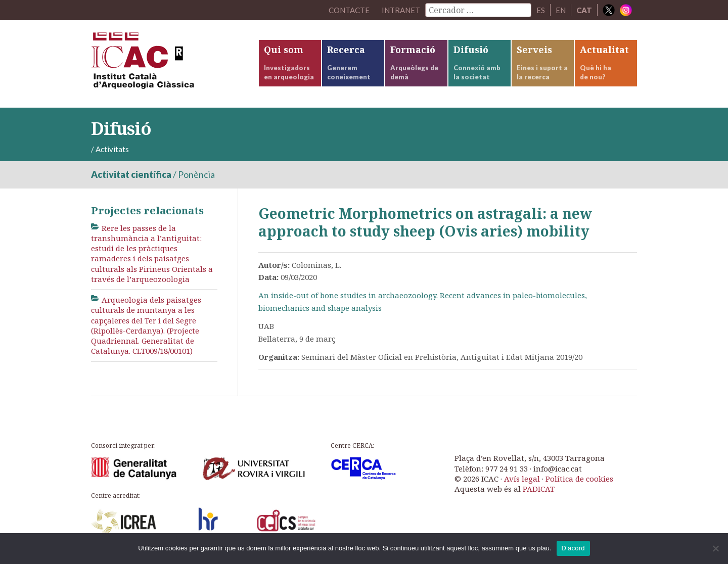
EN (561, 10)
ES (541, 10)
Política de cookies (579, 479)
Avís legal (522, 479)
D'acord (573, 548)
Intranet (401, 10)
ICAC (167, 64)
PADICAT (539, 489)
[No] (715, 548)
